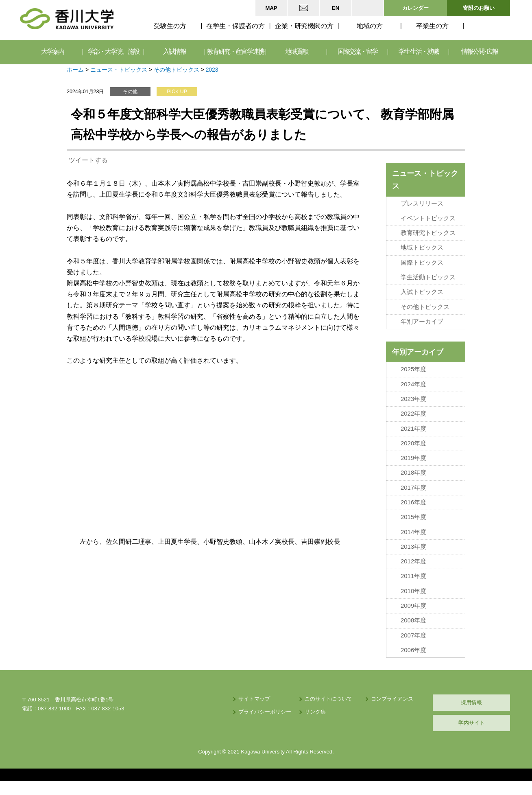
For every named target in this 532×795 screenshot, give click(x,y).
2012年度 (413, 561)
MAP (271, 8)
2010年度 (413, 591)
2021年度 (413, 429)
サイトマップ (254, 699)
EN (336, 8)
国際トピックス (422, 263)
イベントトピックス (428, 218)
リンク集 (315, 712)
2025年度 (413, 369)
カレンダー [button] (415, 8)
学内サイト (472, 723)
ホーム (75, 70)
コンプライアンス (392, 699)
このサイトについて (328, 699)
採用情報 (471, 702)
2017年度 (413, 488)
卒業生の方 (432, 26)
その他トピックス (177, 70)
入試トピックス (422, 292)
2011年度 (413, 576)
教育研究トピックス (428, 233)
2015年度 (413, 517)
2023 (212, 70)
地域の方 (370, 26)
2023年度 (413, 399)
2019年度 (413, 458)
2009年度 (413, 606)
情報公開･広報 (480, 52)
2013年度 (413, 547)
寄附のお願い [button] (479, 8)
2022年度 (413, 414)
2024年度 (413, 384)
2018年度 (413, 473)
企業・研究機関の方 (304, 26)
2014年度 (413, 532)
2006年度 (413, 650)
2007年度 (413, 635)
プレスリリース (422, 204)
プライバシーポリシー (265, 712)
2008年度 (413, 620)
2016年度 (413, 502)
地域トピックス (422, 247)
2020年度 (413, 443)
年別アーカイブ (422, 322)
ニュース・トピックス (119, 70)
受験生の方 (170, 26)
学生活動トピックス (428, 277)
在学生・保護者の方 (235, 26)
